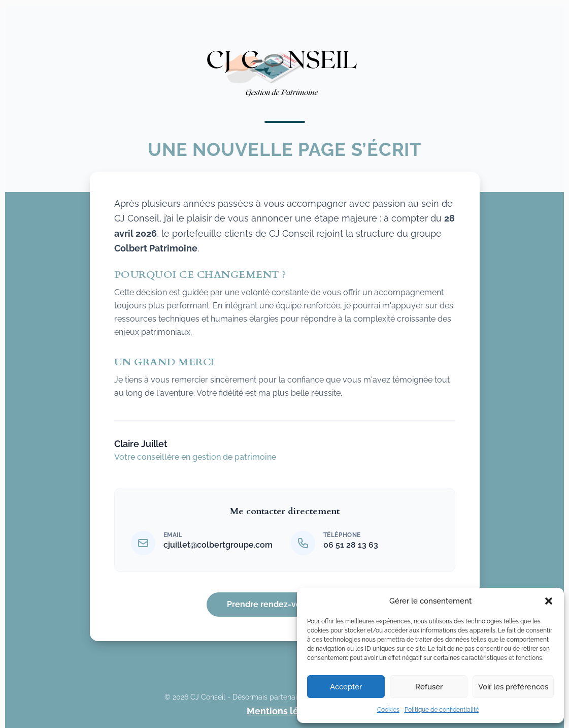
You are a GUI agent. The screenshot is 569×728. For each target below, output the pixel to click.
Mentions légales (284, 711)
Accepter (346, 687)
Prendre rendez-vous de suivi (284, 604)
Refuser (429, 687)
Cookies (388, 710)
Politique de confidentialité (442, 710)
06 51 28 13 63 (351, 545)
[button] (549, 601)
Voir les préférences (513, 687)
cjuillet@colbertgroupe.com (218, 545)
